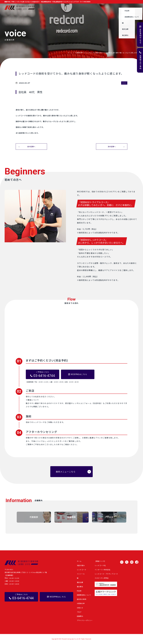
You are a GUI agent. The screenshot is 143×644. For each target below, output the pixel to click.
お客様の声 (97, 8)
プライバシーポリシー (85, 620)
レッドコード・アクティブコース (106, 574)
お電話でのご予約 (140, 62)
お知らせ (107, 8)
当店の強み (49, 8)
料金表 (79, 591)
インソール (81, 574)
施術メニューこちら (66, 472)
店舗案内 (135, 8)
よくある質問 (125, 8)
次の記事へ (112, 146)
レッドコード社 (100, 565)
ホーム (40, 8)
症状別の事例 (85, 8)
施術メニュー (61, 8)
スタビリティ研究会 (102, 578)
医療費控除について (84, 595)
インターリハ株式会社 (103, 570)
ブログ (115, 8)
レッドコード (82, 570)
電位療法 (80, 587)
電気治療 (80, 582)
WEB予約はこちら (140, 36)
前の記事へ (31, 146)
